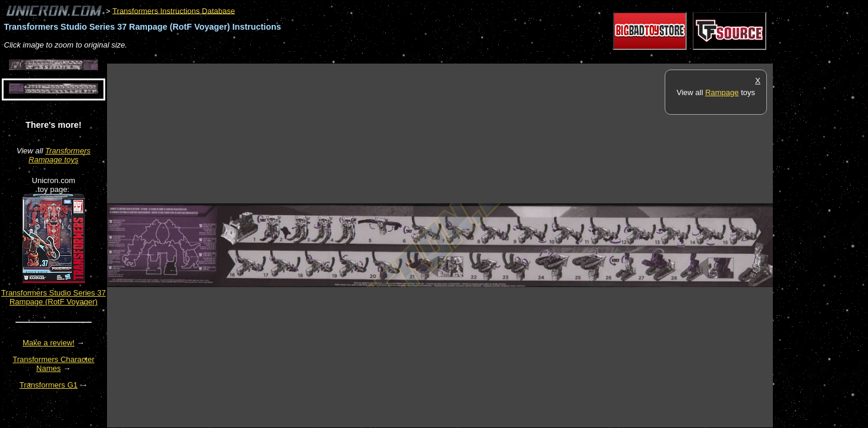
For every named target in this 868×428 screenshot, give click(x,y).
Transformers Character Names (54, 364)
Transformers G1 (49, 385)
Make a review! (48, 343)
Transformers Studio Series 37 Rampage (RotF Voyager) (54, 297)
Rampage (722, 92)
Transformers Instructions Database (174, 10)
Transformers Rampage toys (59, 155)
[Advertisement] (323, 57)
